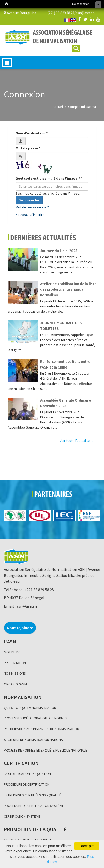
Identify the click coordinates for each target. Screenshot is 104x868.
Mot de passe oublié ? (32, 207)
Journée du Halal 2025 (59, 251)
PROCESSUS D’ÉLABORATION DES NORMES (36, 718)
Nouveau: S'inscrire (30, 215)
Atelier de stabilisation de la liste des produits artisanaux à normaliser (68, 289)
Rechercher (76, 48)
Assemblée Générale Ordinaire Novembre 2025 (65, 403)
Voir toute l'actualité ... (76, 440)
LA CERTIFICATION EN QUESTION (27, 774)
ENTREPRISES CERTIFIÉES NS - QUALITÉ (32, 795)
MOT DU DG (12, 652)
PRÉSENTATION (15, 663)
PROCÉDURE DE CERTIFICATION (27, 784)
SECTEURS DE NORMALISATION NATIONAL (34, 740)
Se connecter (80, 4)
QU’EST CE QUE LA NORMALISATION (30, 708)
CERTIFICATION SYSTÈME (22, 816)
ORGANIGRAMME (16, 684)
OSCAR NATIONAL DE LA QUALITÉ (28, 840)
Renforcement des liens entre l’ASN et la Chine (65, 364)
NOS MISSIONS (15, 673)
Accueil (58, 107)
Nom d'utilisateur (32, 133)
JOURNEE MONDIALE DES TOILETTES (61, 326)
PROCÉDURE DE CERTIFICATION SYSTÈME (34, 806)
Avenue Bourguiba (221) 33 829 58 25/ (40, 13)
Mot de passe (28, 148)
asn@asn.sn (85, 13)
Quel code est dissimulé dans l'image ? (49, 178)
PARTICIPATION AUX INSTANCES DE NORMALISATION (41, 729)
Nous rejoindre (20, 628)
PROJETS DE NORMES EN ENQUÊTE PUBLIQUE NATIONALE (46, 750)
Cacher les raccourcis (98, 4)
